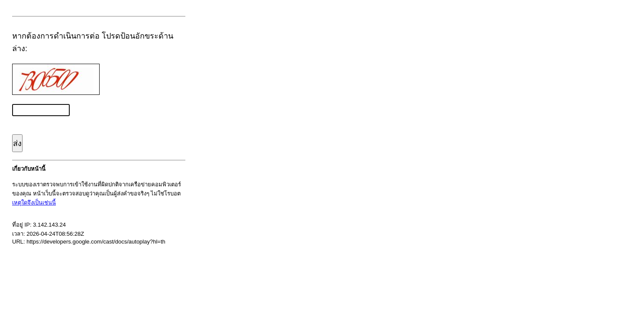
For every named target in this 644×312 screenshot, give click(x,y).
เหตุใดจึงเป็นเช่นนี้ (34, 203)
